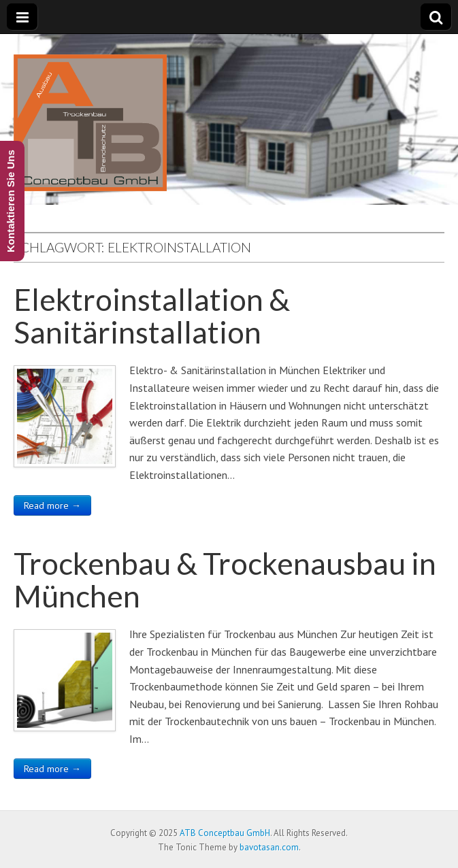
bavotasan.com (269, 847)
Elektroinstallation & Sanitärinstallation (152, 316)
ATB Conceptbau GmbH (225, 833)
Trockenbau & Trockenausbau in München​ (225, 580)
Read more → (52, 505)
